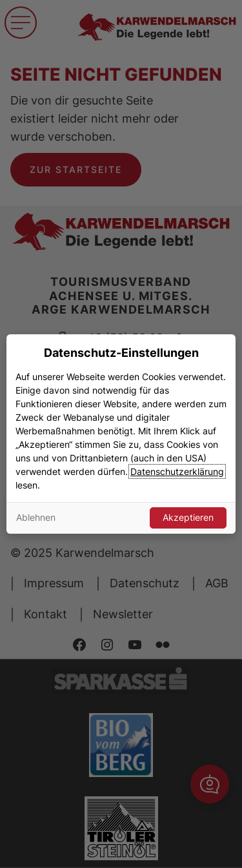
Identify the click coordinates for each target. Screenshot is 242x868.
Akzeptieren (188, 517)
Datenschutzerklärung (177, 471)
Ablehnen (36, 517)
